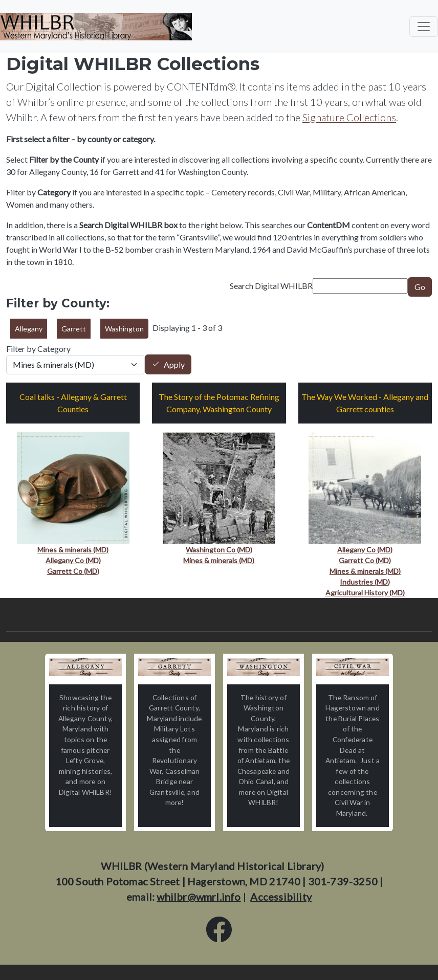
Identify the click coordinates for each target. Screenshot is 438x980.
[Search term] (360, 286)
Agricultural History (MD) (365, 593)
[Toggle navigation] (424, 27)
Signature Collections (349, 117)
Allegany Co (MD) (73, 560)
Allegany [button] (29, 329)
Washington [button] (124, 329)
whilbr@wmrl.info (199, 897)
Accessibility (281, 897)
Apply (174, 364)
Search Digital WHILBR (271, 286)
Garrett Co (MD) (73, 571)
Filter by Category (38, 349)
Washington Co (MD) (219, 550)
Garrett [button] (74, 329)
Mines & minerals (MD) (73, 550)
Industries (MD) (365, 582)
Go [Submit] (420, 287)
